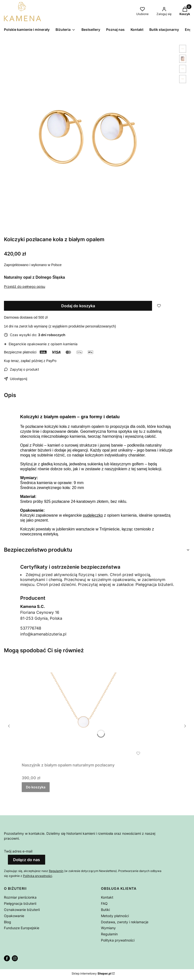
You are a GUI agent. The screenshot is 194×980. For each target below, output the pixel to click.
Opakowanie (14, 916)
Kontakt (107, 897)
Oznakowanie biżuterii (22, 910)
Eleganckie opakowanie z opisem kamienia (41, 344)
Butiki (105, 910)
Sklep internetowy (91, 973)
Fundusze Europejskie (22, 928)
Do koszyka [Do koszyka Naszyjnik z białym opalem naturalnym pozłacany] (36, 787)
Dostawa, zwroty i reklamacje (125, 922)
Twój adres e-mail (18, 851)
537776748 (31, 628)
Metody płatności (115, 916)
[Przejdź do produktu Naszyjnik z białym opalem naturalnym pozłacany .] (83, 710)
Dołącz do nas (27, 860)
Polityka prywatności (118, 940)
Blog (8, 922)
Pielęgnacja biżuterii (20, 903)
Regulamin (56, 871)
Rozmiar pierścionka (20, 897)
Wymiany (108, 928)
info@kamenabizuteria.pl (43, 634)
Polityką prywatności (38, 876)
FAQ (104, 903)
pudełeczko (93, 515)
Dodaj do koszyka (78, 306)
